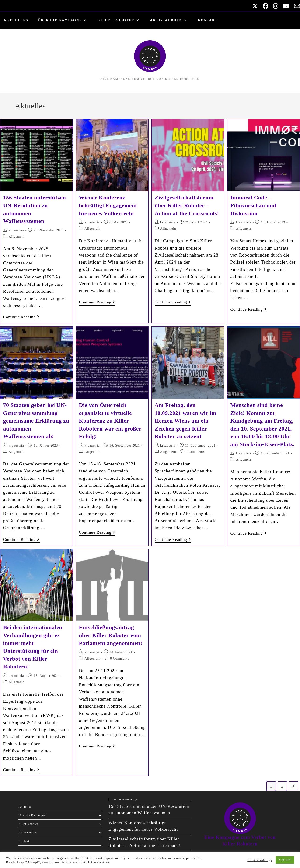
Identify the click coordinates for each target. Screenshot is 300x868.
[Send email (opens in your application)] (295, 6)
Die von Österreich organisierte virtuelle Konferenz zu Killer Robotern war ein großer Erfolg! (110, 421)
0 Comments (195, 452)
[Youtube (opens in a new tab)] (285, 6)
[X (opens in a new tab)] (254, 6)
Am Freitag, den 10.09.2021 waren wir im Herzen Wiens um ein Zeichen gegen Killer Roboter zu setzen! (185, 421)
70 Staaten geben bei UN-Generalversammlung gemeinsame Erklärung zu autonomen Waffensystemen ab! (36, 421)
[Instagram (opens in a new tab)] (275, 6)
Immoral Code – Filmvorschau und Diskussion (253, 205)
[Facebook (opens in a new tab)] (264, 6)
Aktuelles (25, 807)
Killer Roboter (60, 824)
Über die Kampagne (60, 815)
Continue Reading (21, 317)
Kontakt (24, 841)
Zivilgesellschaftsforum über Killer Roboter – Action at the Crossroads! (187, 205)
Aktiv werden (60, 832)
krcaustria (16, 230)
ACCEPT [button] (285, 860)
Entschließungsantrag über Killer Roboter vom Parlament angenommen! (111, 635)
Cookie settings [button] (260, 860)
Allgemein (17, 237)
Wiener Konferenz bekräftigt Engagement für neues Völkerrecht (108, 205)
